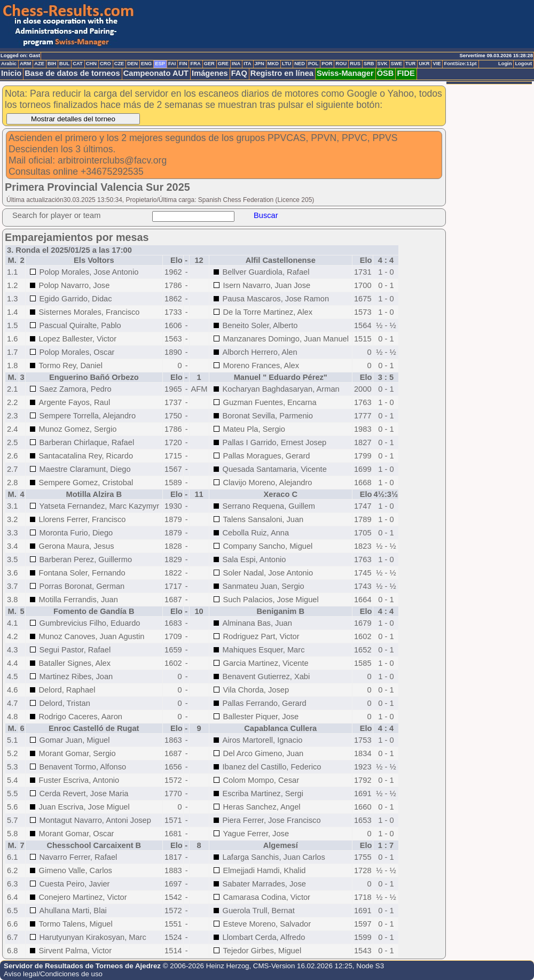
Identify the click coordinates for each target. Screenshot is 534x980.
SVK (383, 64)
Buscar (266, 215)
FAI (172, 64)
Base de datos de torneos (72, 73)
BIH (52, 64)
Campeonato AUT (156, 73)
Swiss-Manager (345, 73)
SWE (396, 64)
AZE (39, 64)
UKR (424, 64)
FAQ (239, 73)
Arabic (9, 64)
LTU (286, 64)
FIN (183, 64)
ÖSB (386, 73)
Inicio (11, 73)
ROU (341, 64)
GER (209, 64)
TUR (410, 64)
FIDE (406, 73)
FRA (195, 64)
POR (327, 64)
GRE (223, 64)
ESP (160, 64)
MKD (273, 64)
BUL (64, 64)
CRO (105, 64)
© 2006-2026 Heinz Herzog (206, 966)
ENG (146, 64)
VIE (437, 64)
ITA (247, 64)
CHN (91, 64)
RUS (355, 64)
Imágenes (210, 73)
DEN (132, 64)
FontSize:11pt (460, 64)
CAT (77, 64)
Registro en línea (282, 73)
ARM (25, 64)
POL (313, 64)
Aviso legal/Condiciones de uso (53, 974)
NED (300, 64)
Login (505, 64)
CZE (119, 64)
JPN (260, 64)
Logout (523, 64)
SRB (369, 64)
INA (236, 64)
